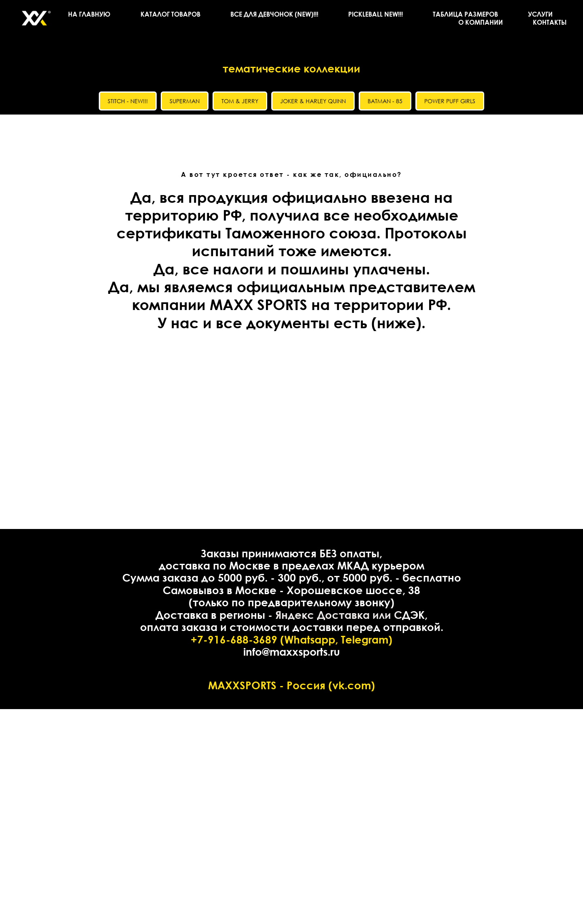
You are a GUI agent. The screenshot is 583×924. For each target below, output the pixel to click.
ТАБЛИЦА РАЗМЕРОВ (465, 14)
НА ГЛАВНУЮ (89, 14)
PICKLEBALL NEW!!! (376, 14)
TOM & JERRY (240, 101)
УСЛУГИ (540, 14)
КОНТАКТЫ (550, 22)
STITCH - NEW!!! (128, 101)
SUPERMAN (185, 101)
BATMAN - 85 (385, 101)
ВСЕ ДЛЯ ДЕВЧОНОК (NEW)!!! (274, 14)
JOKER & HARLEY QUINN (313, 101)
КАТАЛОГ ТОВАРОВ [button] (170, 14)
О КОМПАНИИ (481, 22)
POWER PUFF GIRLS (450, 101)
